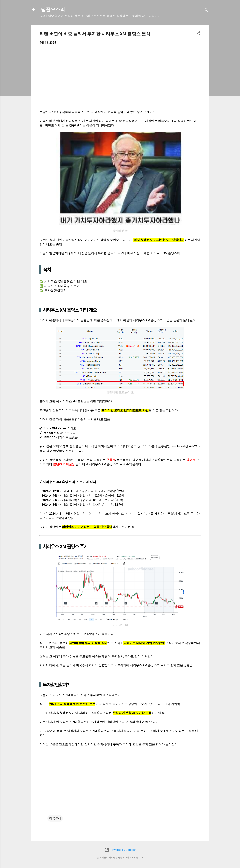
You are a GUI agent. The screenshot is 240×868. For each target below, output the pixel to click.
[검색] (206, 11)
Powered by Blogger (120, 850)
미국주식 (55, 818)
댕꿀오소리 (53, 10)
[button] (198, 34)
